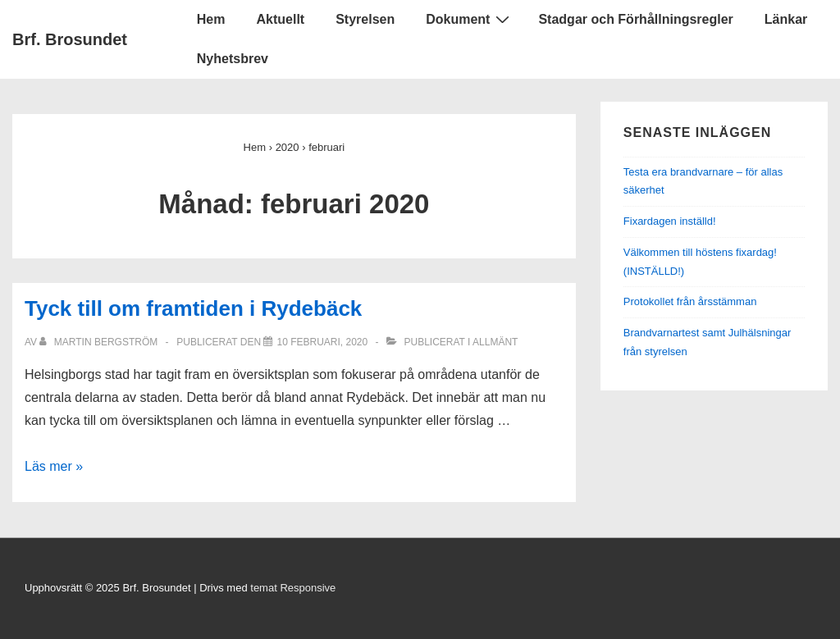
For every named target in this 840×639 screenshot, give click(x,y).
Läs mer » (54, 466)
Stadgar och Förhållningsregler (635, 19)
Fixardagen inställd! (670, 221)
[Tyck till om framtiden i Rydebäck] (322, 342)
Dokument (470, 19)
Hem (211, 19)
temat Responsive (293, 588)
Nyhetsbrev (233, 59)
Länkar (786, 19)
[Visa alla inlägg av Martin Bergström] (100, 342)
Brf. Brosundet (70, 39)
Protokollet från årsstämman (690, 301)
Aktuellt (280, 19)
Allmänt (495, 342)
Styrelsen (365, 19)
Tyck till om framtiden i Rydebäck (193, 308)
